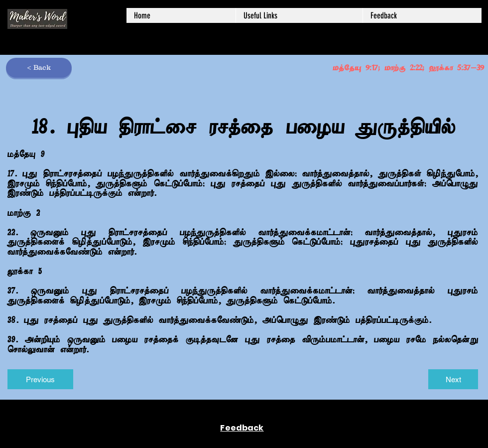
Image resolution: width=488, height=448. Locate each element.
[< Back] (39, 68)
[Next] (453, 379)
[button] (299, 15)
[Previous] (40, 379)
